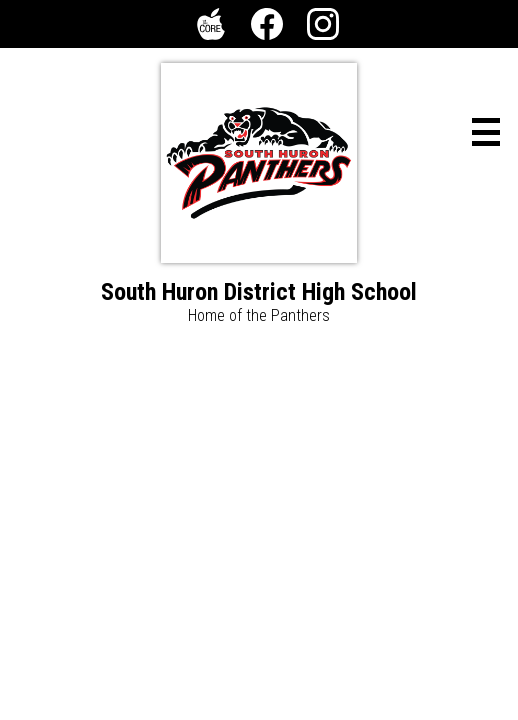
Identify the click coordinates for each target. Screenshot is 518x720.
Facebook (267, 28)
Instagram (323, 28)
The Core (207, 28)
